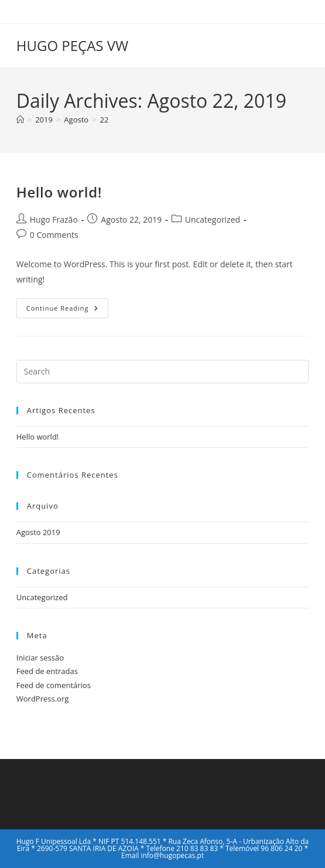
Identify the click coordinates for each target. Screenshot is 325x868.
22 (105, 120)
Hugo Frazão (54, 219)
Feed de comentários (54, 685)
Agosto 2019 (38, 532)
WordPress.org (43, 699)
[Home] (20, 120)
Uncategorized (213, 219)
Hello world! (59, 192)
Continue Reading (67, 310)
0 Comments (54, 235)
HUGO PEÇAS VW (72, 45)
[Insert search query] (163, 372)
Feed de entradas (47, 671)
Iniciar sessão (40, 658)
